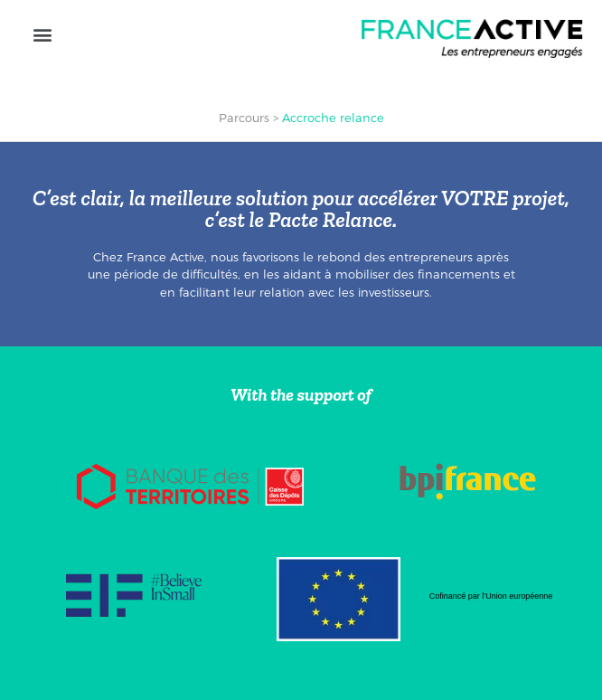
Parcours (244, 118)
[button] (42, 34)
